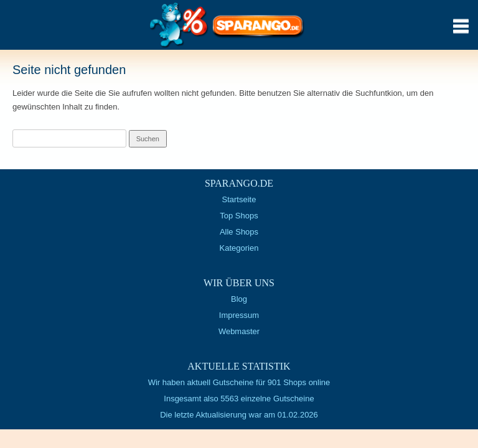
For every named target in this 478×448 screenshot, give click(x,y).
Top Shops (239, 216)
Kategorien (239, 248)
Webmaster (239, 331)
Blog (239, 299)
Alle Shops (239, 232)
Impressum (239, 315)
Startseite (239, 199)
